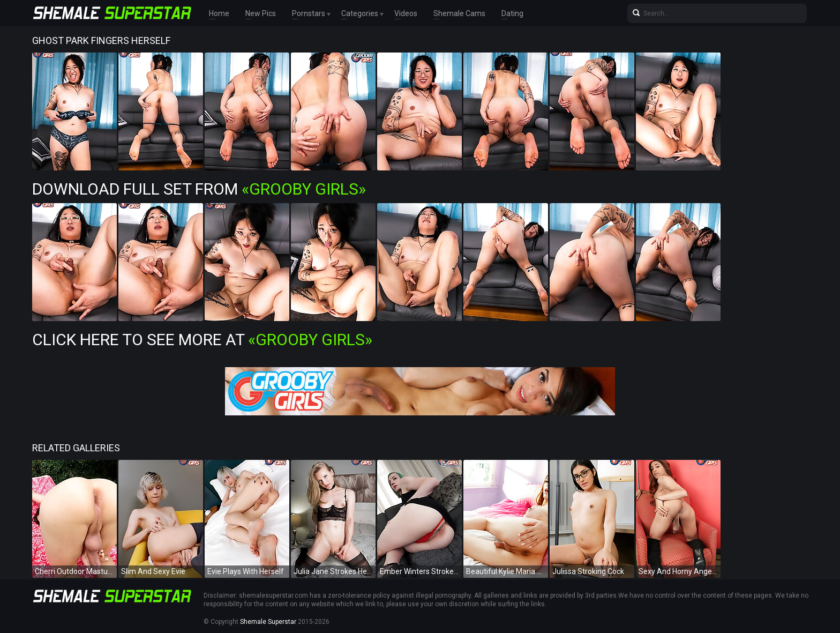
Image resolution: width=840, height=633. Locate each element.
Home (219, 13)
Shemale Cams (459, 13)
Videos (406, 13)
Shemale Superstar (268, 622)
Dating (512, 13)
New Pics (261, 13)
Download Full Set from (199, 189)
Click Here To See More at (202, 340)
